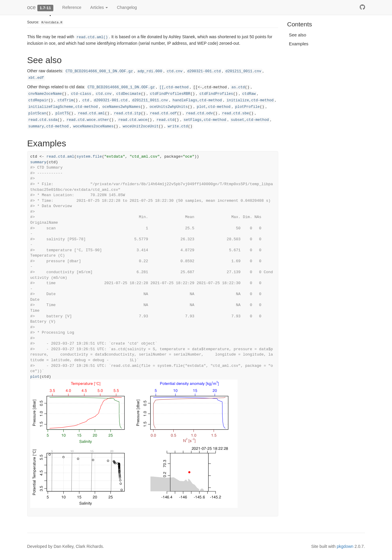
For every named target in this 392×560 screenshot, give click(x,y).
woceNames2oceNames (93, 127)
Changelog (127, 7)
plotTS (62, 113)
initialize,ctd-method (250, 100)
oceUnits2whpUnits (169, 107)
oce (32, 7)
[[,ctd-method (174, 87)
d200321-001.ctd (204, 71)
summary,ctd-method (49, 127)
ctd (86, 100)
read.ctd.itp (128, 113)
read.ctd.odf (163, 113)
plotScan (37, 113)
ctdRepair (39, 100)
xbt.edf (36, 78)
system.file (89, 157)
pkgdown (345, 546)
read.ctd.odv (200, 113)
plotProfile (248, 107)
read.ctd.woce (133, 120)
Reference (72, 7)
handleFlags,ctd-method (197, 100)
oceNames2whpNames (121, 107)
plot (35, 377)
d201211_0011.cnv (243, 71)
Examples (299, 44)
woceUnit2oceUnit (141, 127)
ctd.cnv (175, 71)
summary (38, 162)
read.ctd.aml (91, 113)
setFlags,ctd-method (205, 120)
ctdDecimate (128, 94)
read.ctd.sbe (236, 113)
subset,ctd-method (250, 120)
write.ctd (178, 127)
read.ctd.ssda (43, 120)
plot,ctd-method (213, 107)
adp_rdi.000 (150, 71)
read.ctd (165, 120)
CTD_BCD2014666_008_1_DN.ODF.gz (99, 71)
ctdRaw (249, 94)
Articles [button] (99, 7)
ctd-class (81, 94)
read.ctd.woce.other (88, 120)
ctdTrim (65, 100)
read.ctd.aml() (92, 37)
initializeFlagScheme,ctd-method (63, 107)
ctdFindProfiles (216, 94)
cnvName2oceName (45, 94)
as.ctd (238, 87)
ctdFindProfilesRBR (170, 94)
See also (297, 35)
